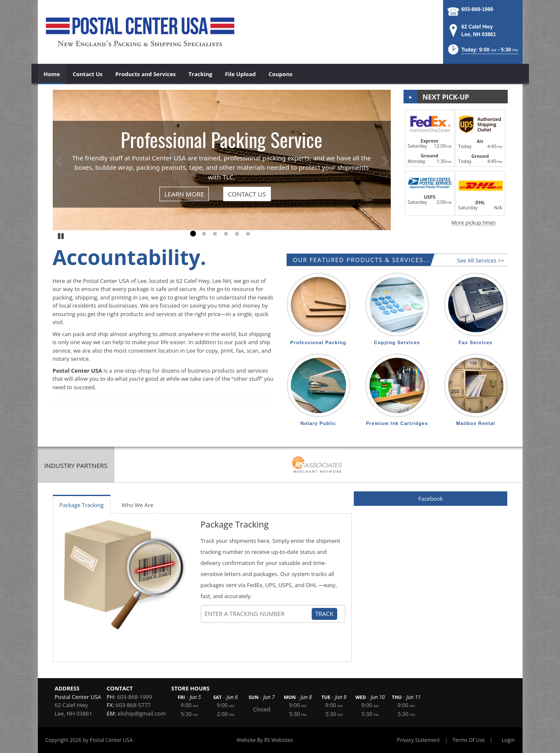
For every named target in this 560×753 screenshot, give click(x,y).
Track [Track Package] (325, 614)
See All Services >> (481, 260)
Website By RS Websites (265, 740)
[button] (482, 52)
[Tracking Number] (258, 614)
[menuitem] (52, 74)
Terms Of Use (469, 740)
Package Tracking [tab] (82, 505)
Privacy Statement (419, 740)
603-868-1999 (477, 9)
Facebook (431, 499)
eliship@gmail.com (142, 713)
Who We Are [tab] (138, 505)
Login (508, 740)
